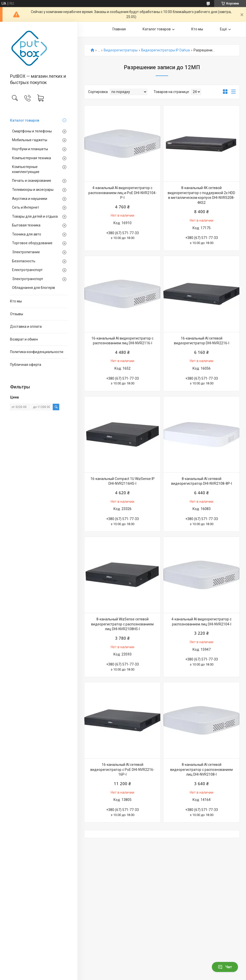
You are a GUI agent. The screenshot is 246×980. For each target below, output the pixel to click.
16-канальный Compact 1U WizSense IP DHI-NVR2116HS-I (122, 481)
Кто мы (16, 301)
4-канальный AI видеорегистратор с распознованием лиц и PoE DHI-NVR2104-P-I (122, 193)
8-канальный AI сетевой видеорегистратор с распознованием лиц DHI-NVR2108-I (201, 769)
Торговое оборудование (32, 243)
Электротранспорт (28, 279)
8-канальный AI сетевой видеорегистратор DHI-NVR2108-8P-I (202, 481)
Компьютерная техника (32, 158)
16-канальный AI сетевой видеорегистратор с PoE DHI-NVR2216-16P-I (122, 769)
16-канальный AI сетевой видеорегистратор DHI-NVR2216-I (202, 341)
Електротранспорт (27, 270)
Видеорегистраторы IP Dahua (165, 50)
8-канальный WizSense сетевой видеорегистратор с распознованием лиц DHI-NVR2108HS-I (122, 624)
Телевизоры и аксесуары (33, 190)
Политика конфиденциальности (37, 352)
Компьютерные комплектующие (26, 169)
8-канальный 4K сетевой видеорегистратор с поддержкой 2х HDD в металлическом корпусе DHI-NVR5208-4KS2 (201, 195)
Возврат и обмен (24, 339)
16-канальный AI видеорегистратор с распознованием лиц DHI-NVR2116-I (122, 341)
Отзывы (17, 314)
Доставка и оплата (26, 326)
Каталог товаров (25, 120)
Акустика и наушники (30, 199)
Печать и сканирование (32, 181)
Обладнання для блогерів (34, 288)
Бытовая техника (26, 225)
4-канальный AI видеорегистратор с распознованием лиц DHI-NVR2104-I (201, 622)
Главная (119, 29)
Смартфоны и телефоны (32, 131)
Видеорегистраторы (121, 50)
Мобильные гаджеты (30, 140)
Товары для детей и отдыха (35, 216)
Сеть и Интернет (26, 207)
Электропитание (26, 252)
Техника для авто (27, 234)
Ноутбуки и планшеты (30, 149)
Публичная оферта (26, 365)
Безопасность (24, 261)
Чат (225, 967)
